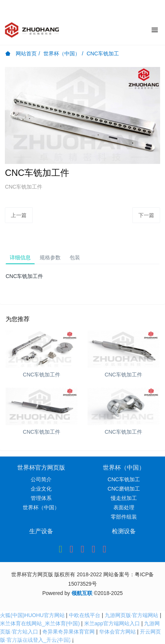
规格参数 (50, 257)
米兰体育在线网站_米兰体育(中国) (40, 623)
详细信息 (20, 257)
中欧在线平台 (85, 615)
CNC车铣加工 (103, 54)
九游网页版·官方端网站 (132, 615)
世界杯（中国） (62, 54)
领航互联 (82, 593)
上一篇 (19, 215)
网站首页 (21, 54)
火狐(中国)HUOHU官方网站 (32, 615)
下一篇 (146, 215)
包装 (75, 257)
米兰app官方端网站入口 (112, 623)
